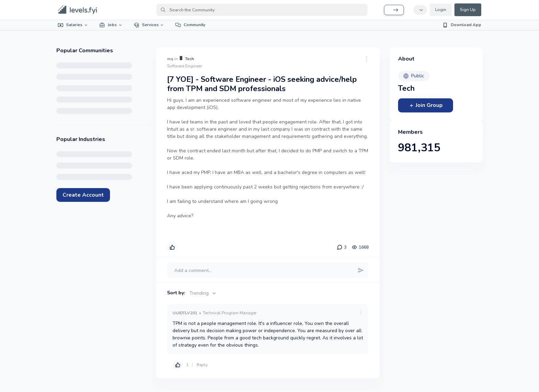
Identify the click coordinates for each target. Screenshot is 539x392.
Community (190, 25)
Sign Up (468, 10)
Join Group (426, 105)
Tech (189, 59)
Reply (202, 365)
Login (441, 10)
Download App (462, 25)
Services (149, 25)
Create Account (83, 195)
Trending (203, 293)
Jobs (111, 25)
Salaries (73, 25)
